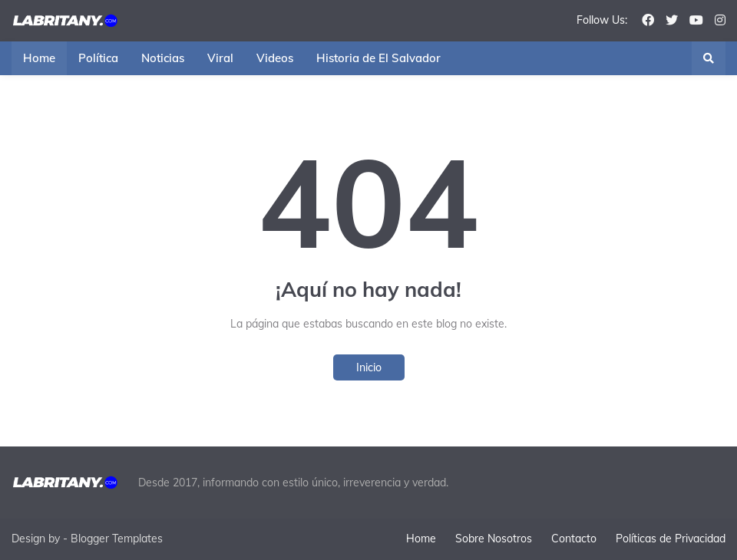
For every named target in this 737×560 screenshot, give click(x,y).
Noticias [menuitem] (163, 58)
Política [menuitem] (98, 58)
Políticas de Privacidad (671, 539)
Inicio (369, 367)
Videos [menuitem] (275, 58)
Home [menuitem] (39, 58)
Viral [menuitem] (220, 58)
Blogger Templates (117, 539)
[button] (709, 58)
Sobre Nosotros (494, 539)
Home (421, 539)
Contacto (574, 539)
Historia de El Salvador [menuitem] (378, 58)
